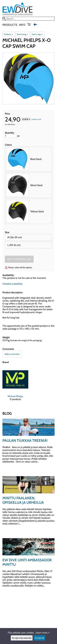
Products (10, 25)
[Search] (28, 19)
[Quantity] (11, 136)
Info (22, 25)
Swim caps (37, 34)
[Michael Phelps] (15, 386)
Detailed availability (12, 284)
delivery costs (37, 119)
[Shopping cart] (30, 25)
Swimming (22, 34)
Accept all (39, 638)
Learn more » (42, 633)
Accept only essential (22, 638)
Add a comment (12, 354)
